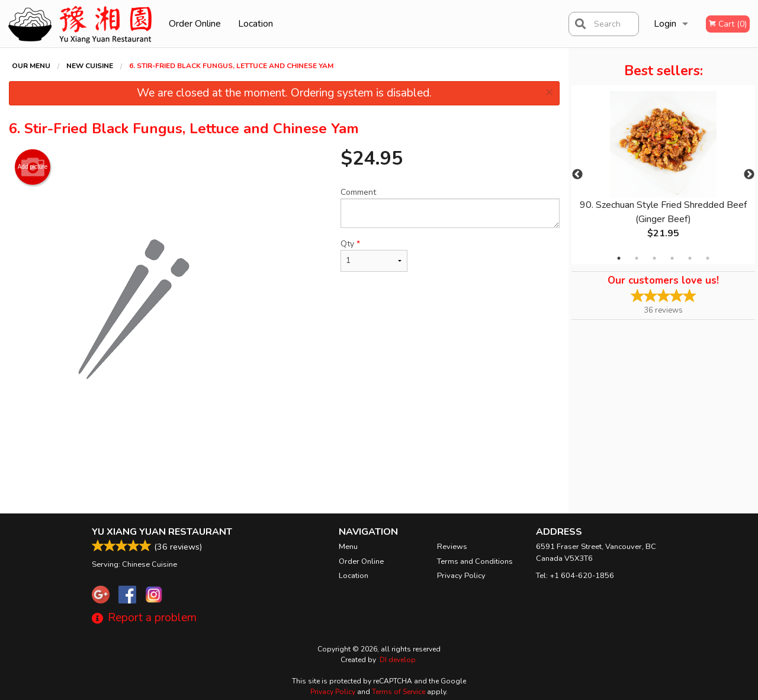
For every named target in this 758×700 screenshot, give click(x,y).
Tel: (575, 576)
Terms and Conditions (475, 561)
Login (665, 24)
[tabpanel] (663, 175)
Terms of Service (399, 692)
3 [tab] (654, 258)
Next (749, 175)
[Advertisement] (284, 475)
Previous (577, 175)
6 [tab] (708, 258)
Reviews (452, 547)
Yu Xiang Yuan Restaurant (162, 532)
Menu (348, 547)
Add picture (33, 167)
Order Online (195, 24)
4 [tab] (672, 258)
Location (256, 24)
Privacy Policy (461, 576)
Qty (374, 255)
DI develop (398, 660)
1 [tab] (619, 258)
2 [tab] (637, 258)
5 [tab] (690, 258)
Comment (450, 207)
